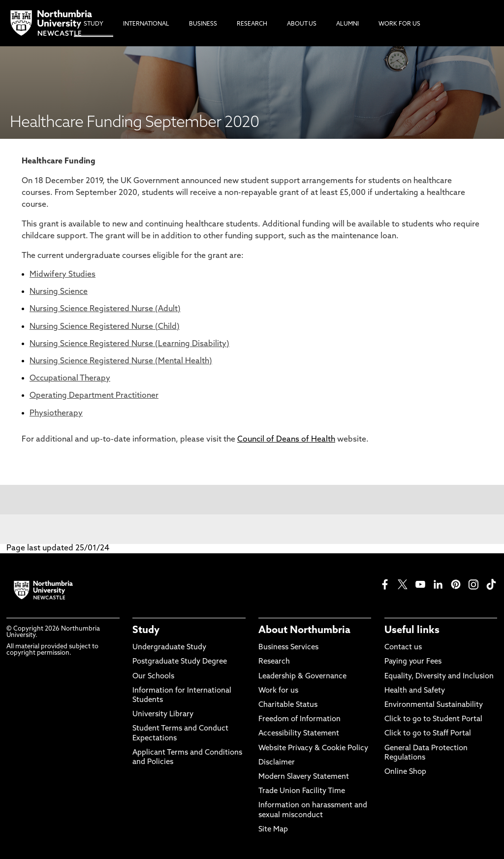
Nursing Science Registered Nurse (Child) (105, 327)
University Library (163, 715)
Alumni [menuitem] (347, 24)
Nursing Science (59, 292)
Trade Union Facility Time (302, 791)
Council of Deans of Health (286, 440)
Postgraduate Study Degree (180, 662)
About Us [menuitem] (302, 24)
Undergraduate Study (169, 648)
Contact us (403, 648)
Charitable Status (288, 705)
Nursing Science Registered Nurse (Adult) (105, 309)
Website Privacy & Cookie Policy (313, 748)
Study (146, 631)
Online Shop (405, 772)
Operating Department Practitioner (94, 396)
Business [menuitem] (203, 24)
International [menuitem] (146, 24)
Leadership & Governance (302, 677)
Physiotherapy (56, 414)
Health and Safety (415, 691)
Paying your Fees (413, 662)
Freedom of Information (299, 719)
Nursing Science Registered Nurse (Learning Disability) (129, 344)
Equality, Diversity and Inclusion (439, 677)
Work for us (278, 691)
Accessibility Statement (299, 734)
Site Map (273, 830)
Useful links (412, 631)
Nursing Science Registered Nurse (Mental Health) (121, 361)
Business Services (288, 648)
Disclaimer (277, 763)
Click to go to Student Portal (433, 719)
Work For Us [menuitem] (399, 24)
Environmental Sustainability (434, 705)
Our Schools (153, 677)
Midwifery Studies (63, 275)
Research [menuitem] (252, 24)
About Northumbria (304, 631)
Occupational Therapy (70, 379)
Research (274, 662)
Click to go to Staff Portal (428, 734)
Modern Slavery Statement (304, 777)
